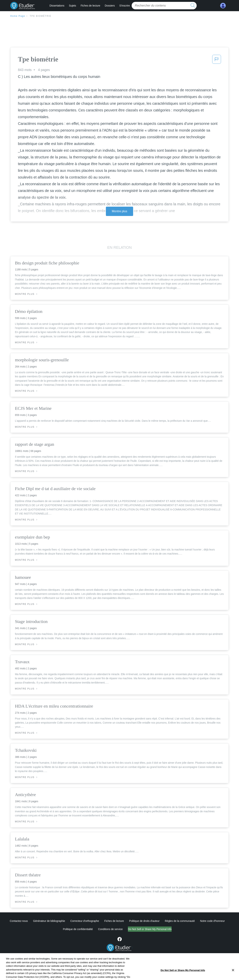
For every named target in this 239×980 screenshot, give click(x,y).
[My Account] (223, 6)
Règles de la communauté (180, 921)
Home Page (18, 16)
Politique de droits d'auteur (144, 921)
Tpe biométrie (41, 16)
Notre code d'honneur (212, 921)
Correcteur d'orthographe (85, 921)
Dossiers (110, 6)
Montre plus (120, 211)
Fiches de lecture (90, 6)
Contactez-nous (19, 921)
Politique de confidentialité (62, 929)
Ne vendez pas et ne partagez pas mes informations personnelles (150, 929)
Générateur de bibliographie (49, 921)
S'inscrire (125, 6)
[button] (217, 60)
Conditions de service (95, 929)
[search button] (193, 6)
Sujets (72, 6)
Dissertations (57, 6)
